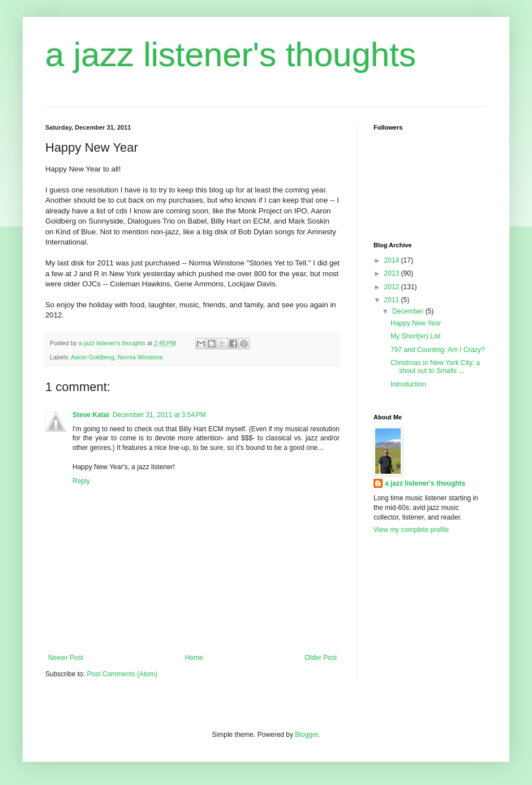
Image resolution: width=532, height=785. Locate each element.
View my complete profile (411, 530)
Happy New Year (416, 323)
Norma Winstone (140, 357)
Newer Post (66, 658)
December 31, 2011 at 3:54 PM (159, 415)
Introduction (408, 384)
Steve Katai (91, 415)
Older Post (321, 658)
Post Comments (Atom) (122, 674)
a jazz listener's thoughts (231, 55)
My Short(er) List (416, 336)
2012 (393, 287)
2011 (393, 300)
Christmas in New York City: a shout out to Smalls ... (435, 367)
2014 (393, 260)
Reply (81, 481)
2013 (393, 273)
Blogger (306, 735)
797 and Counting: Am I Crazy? (438, 350)
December (409, 311)
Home (194, 658)
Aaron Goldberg (92, 357)
